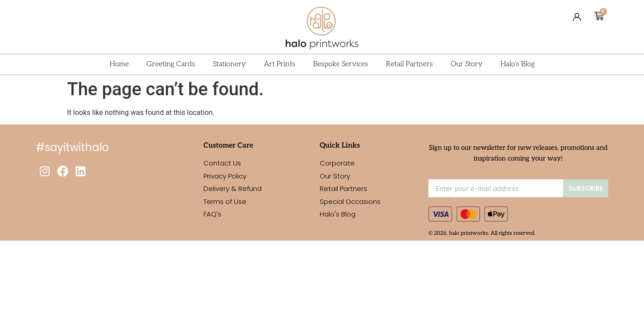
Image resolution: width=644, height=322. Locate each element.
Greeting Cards (171, 64)
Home (119, 64)
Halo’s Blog (518, 64)
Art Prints (280, 64)
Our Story (467, 64)
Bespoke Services (341, 64)
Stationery (229, 64)
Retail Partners (409, 64)
